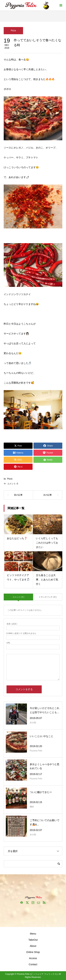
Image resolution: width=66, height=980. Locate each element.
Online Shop (33, 952)
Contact (33, 964)
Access (33, 958)
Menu (33, 934)
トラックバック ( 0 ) (48, 597)
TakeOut (33, 940)
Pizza (13, 31)
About (33, 946)
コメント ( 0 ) (18, 597)
